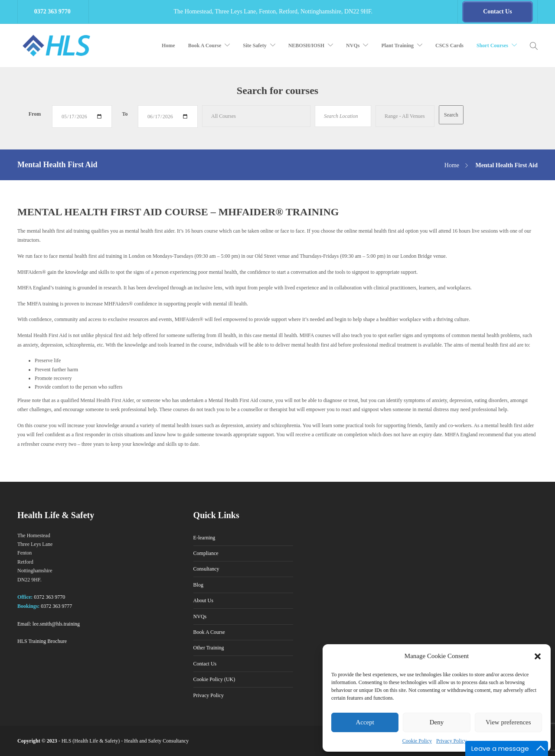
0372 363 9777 (56, 606)
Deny (437, 722)
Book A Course (205, 45)
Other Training (209, 648)
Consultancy (206, 569)
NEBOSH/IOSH (306, 45)
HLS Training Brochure (42, 641)
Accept (365, 722)
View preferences (508, 722)
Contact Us (205, 664)
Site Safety (255, 45)
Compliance (206, 553)
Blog (198, 585)
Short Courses (492, 45)
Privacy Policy (451, 741)
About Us (203, 600)
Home (168, 45)
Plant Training (397, 45)
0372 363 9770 (49, 597)
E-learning (204, 538)
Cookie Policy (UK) (214, 679)
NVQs (353, 45)
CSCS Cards (449, 45)
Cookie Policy (417, 741)
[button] (538, 656)
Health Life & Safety (96, 741)
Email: (24, 624)
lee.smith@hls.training (56, 624)
